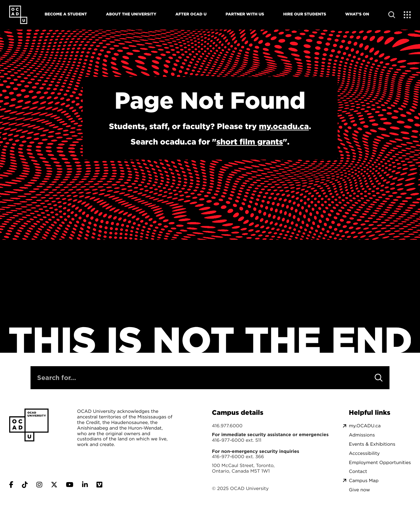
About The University (131, 14)
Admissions (362, 435)
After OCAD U (191, 14)
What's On (357, 14)
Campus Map (364, 481)
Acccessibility (364, 453)
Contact (358, 471)
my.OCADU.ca (365, 426)
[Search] (379, 378)
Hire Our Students (305, 14)
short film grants (250, 142)
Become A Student (66, 14)
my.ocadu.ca (284, 126)
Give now (359, 490)
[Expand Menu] (407, 15)
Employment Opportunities (380, 463)
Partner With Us (245, 14)
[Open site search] (392, 15)
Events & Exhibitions (372, 444)
